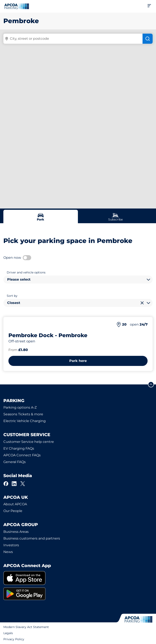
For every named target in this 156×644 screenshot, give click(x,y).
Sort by (12, 296)
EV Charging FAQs (19, 448)
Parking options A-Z (20, 407)
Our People (13, 511)
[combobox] (78, 280)
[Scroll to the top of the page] (151, 384)
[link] (78, 578)
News (8, 552)
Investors (11, 545)
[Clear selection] (142, 303)
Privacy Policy (14, 639)
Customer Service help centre (29, 442)
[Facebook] (6, 484)
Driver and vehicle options (26, 272)
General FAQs (15, 462)
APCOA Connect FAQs (22, 455)
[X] (23, 484)
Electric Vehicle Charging (25, 421)
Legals (8, 633)
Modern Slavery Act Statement (26, 627)
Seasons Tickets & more (23, 414)
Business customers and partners (32, 538)
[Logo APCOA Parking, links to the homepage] (17, 6)
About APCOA (15, 504)
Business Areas (16, 532)
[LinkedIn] (14, 484)
